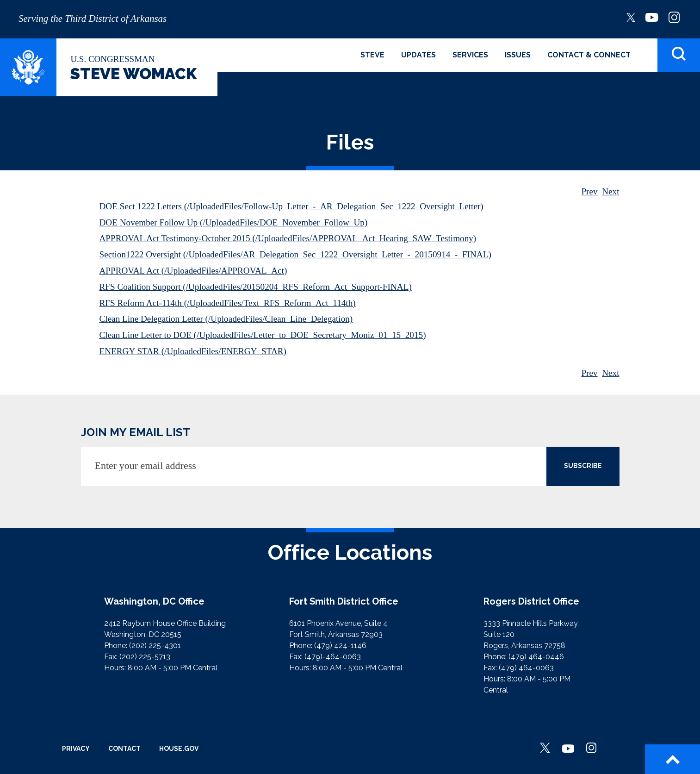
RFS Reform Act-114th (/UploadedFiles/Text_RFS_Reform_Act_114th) (228, 303)
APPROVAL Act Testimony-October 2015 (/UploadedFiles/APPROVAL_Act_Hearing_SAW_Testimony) (288, 238)
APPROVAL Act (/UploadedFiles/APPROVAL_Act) (193, 271)
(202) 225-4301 (155, 646)
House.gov (179, 749)
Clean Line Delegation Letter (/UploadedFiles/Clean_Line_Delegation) (226, 319)
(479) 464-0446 (536, 657)
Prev (589, 191)
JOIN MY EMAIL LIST (136, 432)
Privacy (76, 749)
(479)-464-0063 (333, 657)
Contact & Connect (589, 55)
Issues (518, 55)
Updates (418, 55)
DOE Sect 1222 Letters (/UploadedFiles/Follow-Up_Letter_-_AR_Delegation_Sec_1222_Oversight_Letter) (291, 206)
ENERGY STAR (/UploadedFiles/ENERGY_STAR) (193, 351)
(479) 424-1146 (340, 646)
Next (610, 191)
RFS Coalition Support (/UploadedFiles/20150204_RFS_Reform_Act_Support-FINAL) (256, 287)
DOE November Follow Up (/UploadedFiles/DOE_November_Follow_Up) (234, 222)
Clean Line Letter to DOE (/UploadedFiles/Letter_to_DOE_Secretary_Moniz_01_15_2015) (263, 335)
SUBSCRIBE (583, 466)
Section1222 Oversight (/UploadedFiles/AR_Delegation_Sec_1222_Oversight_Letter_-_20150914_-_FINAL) (295, 254)
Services (470, 55)
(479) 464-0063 (526, 668)
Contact (124, 749)
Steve (372, 55)
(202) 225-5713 (145, 657)
